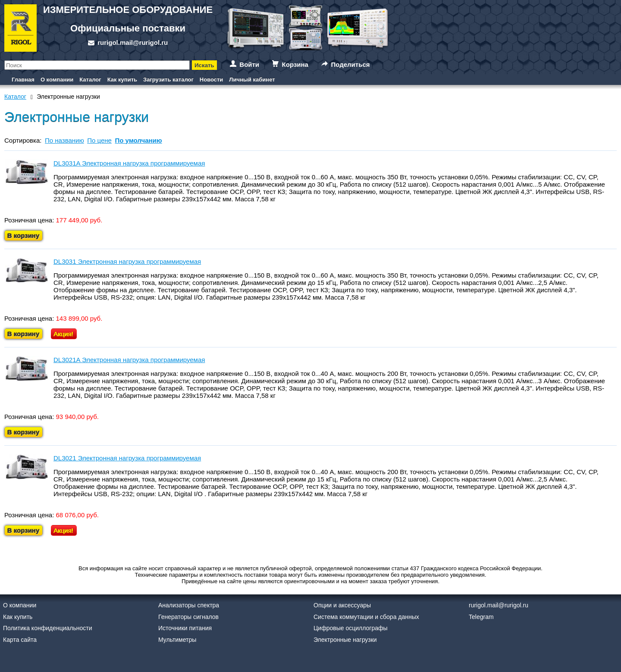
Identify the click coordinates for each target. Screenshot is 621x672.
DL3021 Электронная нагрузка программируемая (127, 458)
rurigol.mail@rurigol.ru (133, 42)
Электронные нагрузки (345, 640)
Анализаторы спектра (189, 605)
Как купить (122, 80)
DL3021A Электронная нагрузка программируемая (129, 360)
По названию (64, 140)
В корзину (24, 236)
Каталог (90, 80)
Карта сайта (20, 640)
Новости (212, 80)
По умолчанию (138, 140)
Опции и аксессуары (342, 605)
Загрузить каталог (168, 80)
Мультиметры (177, 640)
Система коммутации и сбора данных (366, 617)
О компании (57, 80)
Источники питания (185, 628)
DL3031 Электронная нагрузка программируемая (127, 261)
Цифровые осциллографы (351, 628)
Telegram (481, 617)
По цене (99, 140)
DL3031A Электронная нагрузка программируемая (129, 163)
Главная (23, 80)
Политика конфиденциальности (48, 628)
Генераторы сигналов (188, 617)
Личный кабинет (252, 80)
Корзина (295, 64)
